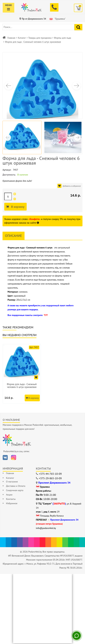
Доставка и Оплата (16, 487)
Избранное (12, 504)
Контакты (11, 500)
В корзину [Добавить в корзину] (18, 207)
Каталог (22, 38)
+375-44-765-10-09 (50, 474)
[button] (76, 86)
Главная (11, 38)
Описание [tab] (14, 236)
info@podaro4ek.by (46, 529)
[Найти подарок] (78, 27)
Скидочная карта (15, 491)
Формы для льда (63, 38)
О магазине (12, 482)
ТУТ (46, 315)
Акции (9, 495)
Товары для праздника (40, 38)
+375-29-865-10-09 (50, 479)
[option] (22, 374)
